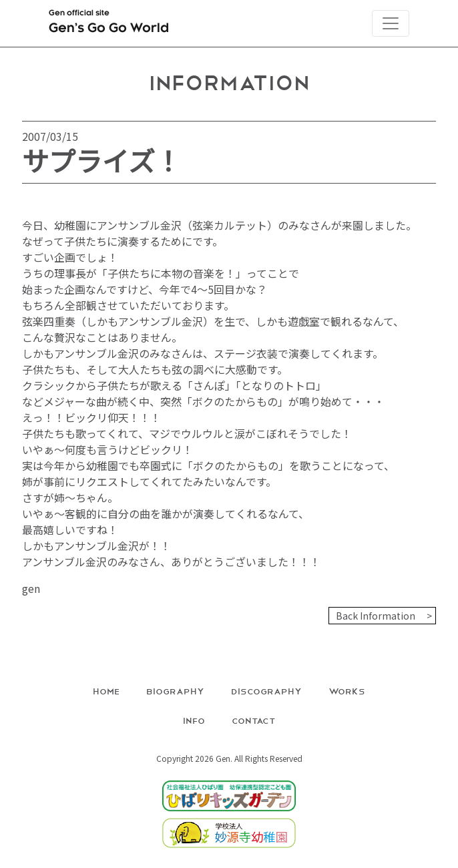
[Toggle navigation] (391, 23)
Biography (175, 691)
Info (194, 720)
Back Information (376, 616)
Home (106, 691)
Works (347, 691)
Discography (266, 691)
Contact (254, 720)
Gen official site (109, 24)
